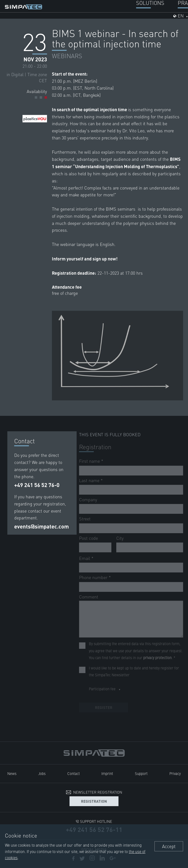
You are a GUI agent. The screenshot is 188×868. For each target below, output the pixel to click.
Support (141, 773)
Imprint (107, 773)
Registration (94, 801)
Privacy (175, 773)
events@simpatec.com (41, 526)
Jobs (42, 773)
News (12, 773)
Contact (74, 773)
